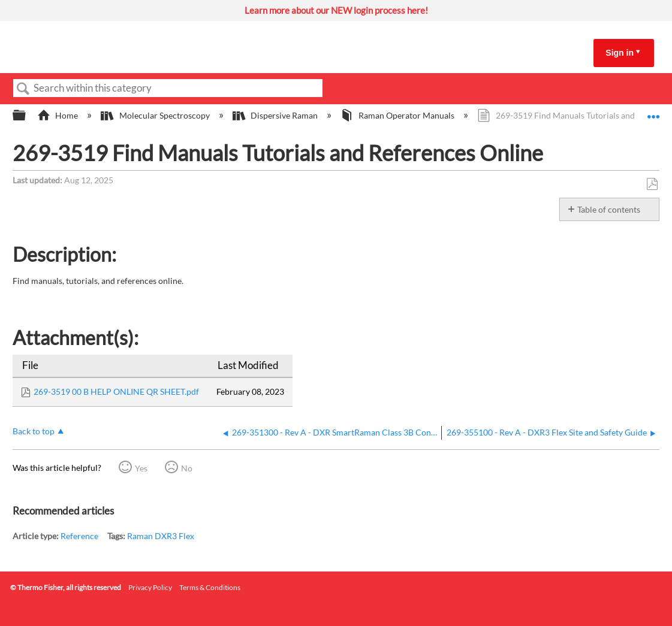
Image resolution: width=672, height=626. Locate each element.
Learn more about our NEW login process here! (336, 10)
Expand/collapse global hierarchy (27, 116)
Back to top (34, 431)
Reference (79, 536)
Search (23, 89)
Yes (141, 468)
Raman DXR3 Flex (161, 536)
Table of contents (609, 209)
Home (58, 115)
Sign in (620, 53)
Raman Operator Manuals (398, 115)
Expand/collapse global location (653, 112)
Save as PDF (652, 184)
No (187, 468)
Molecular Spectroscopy (156, 115)
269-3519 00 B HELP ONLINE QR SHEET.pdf (116, 391)
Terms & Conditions (210, 587)
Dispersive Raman (276, 115)
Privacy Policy (150, 587)
